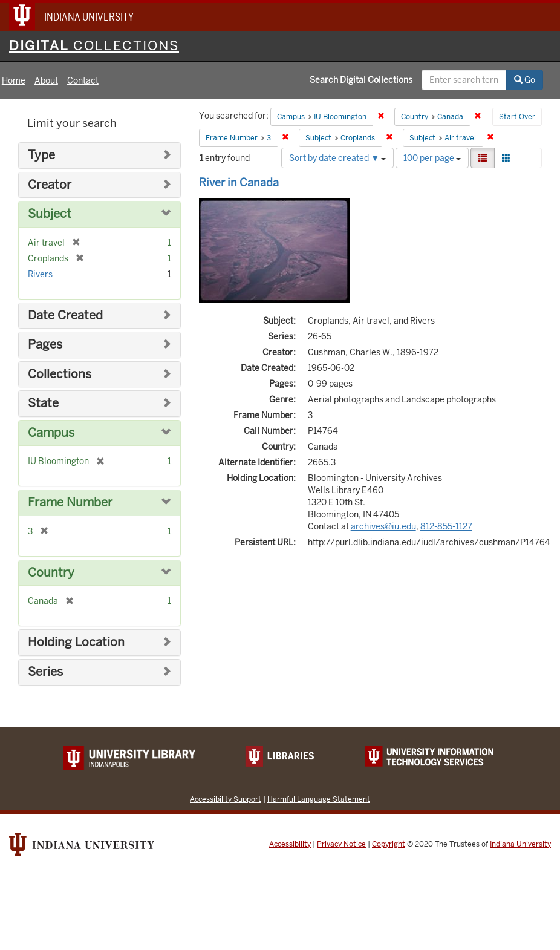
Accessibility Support (226, 799)
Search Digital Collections (361, 80)
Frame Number (70, 503)
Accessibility (290, 844)
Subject (50, 214)
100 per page (432, 158)
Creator (50, 185)
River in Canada (239, 182)
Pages (45, 345)
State (43, 403)
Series (45, 672)
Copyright (389, 844)
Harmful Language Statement (319, 799)
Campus (51, 433)
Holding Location (76, 642)
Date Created (65, 316)
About (46, 80)
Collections (60, 374)
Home (14, 80)
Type (41, 155)
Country (51, 573)
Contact (83, 80)
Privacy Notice (341, 844)
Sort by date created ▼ (337, 158)
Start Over (517, 117)
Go (525, 80)
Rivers (40, 274)
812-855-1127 (446, 526)
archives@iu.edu (383, 526)
